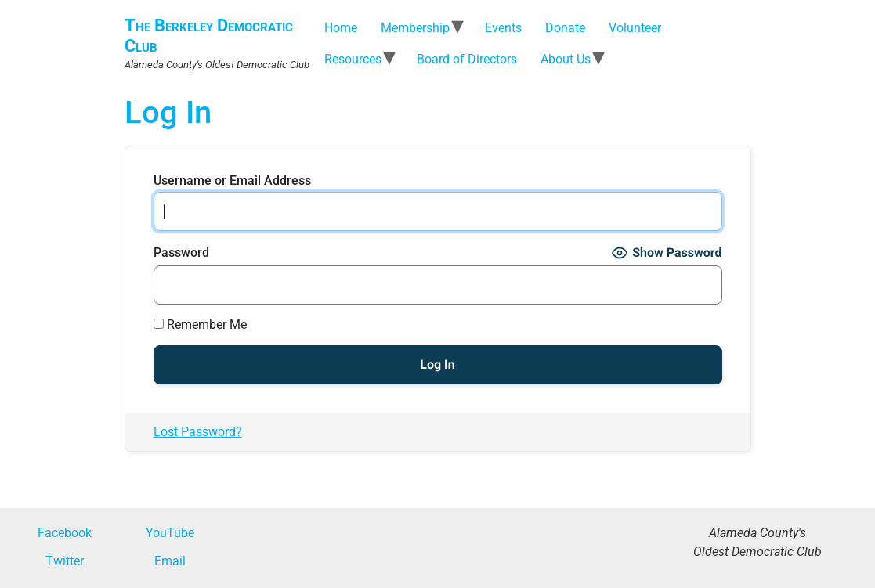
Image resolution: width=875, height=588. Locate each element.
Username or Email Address (232, 181)
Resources (353, 59)
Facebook (65, 533)
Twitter (65, 561)
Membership (415, 28)
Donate (565, 28)
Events (503, 28)
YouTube (170, 533)
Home (341, 28)
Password (181, 253)
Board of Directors (467, 59)
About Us (566, 59)
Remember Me (200, 325)
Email (170, 561)
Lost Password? (198, 432)
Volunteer (635, 28)
